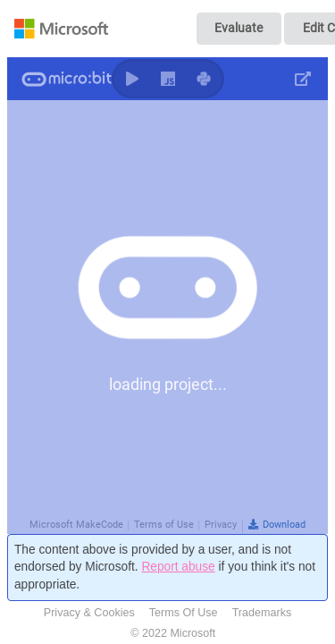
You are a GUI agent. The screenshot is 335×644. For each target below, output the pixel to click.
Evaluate (239, 28)
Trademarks (262, 613)
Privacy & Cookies (89, 613)
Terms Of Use (184, 613)
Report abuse (178, 567)
